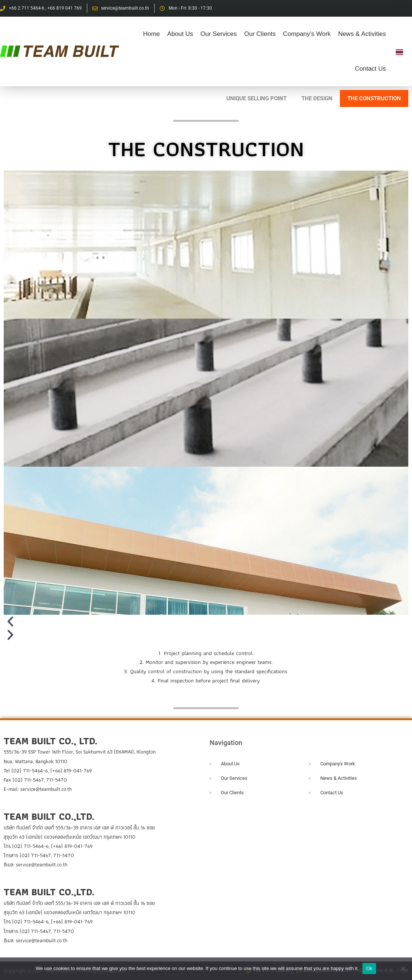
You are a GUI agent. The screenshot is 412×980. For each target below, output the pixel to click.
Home (151, 34)
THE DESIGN (317, 98)
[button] (206, 621)
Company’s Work (307, 34)
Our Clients (260, 34)
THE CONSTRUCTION (374, 98)
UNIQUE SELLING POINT (256, 98)
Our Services (219, 34)
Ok (369, 968)
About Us (180, 34)
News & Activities (362, 34)
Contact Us (370, 69)
